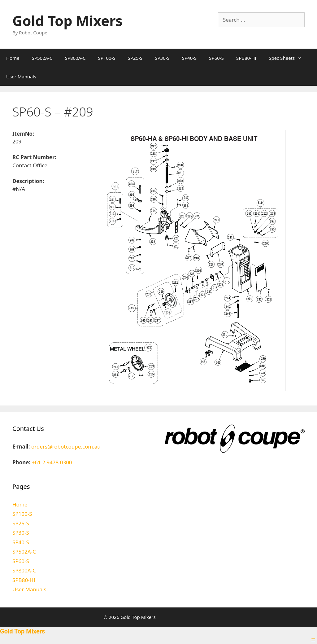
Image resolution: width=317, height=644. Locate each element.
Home (13, 58)
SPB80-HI (246, 58)
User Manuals (21, 77)
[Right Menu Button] (313, 640)
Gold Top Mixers (67, 21)
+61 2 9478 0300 (52, 462)
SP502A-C (42, 58)
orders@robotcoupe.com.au (66, 447)
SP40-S (189, 58)
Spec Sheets (288, 58)
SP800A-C (75, 58)
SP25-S (135, 58)
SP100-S (107, 58)
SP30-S (162, 58)
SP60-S (216, 58)
